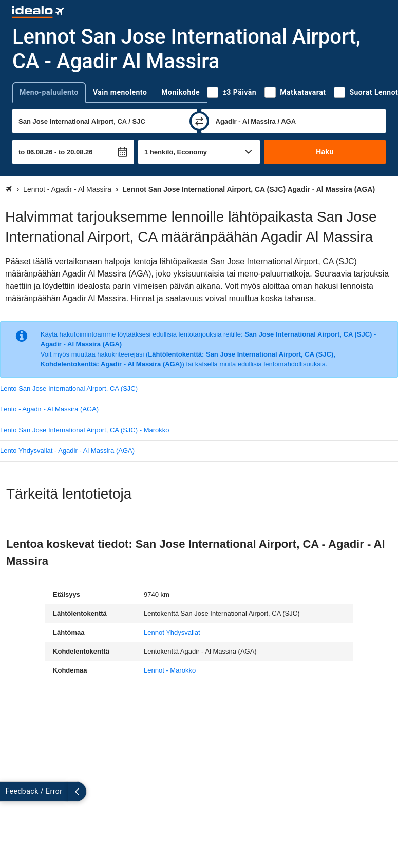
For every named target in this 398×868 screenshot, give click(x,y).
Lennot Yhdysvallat (172, 632)
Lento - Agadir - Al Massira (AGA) (49, 409)
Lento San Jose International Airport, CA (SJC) (69, 389)
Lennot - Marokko (170, 670)
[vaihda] (199, 121)
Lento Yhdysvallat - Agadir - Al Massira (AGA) (67, 451)
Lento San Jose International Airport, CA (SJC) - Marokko (85, 430)
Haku (325, 152)
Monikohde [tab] (181, 92)
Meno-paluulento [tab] (49, 92)
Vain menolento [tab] (120, 92)
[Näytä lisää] (9, 792)
